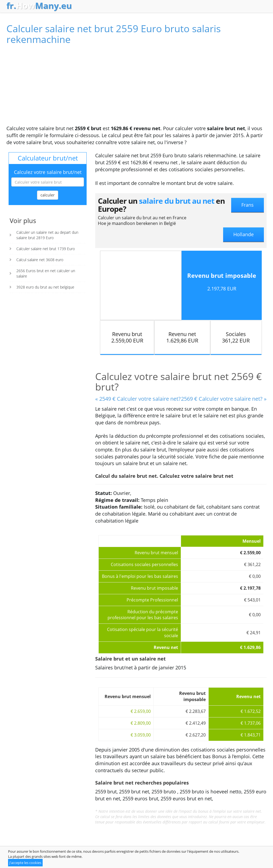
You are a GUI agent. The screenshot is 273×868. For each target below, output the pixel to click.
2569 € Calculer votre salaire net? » (224, 399)
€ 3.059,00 (141, 735)
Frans (248, 205)
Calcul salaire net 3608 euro (40, 260)
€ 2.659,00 (141, 711)
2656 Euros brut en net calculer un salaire (46, 273)
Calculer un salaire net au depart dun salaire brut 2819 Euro (47, 235)
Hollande (244, 234)
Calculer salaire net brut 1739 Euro (46, 249)
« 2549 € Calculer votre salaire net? (138, 399)
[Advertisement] (136, 87)
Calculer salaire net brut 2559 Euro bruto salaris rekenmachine (114, 34)
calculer (48, 195)
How (39, 6)
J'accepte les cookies (25, 863)
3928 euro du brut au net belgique (45, 287)
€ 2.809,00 (141, 723)
